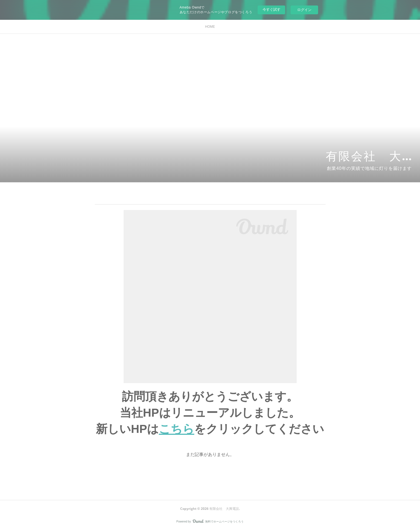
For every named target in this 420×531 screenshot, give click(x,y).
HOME (210, 27)
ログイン (304, 10)
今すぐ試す (272, 9)
